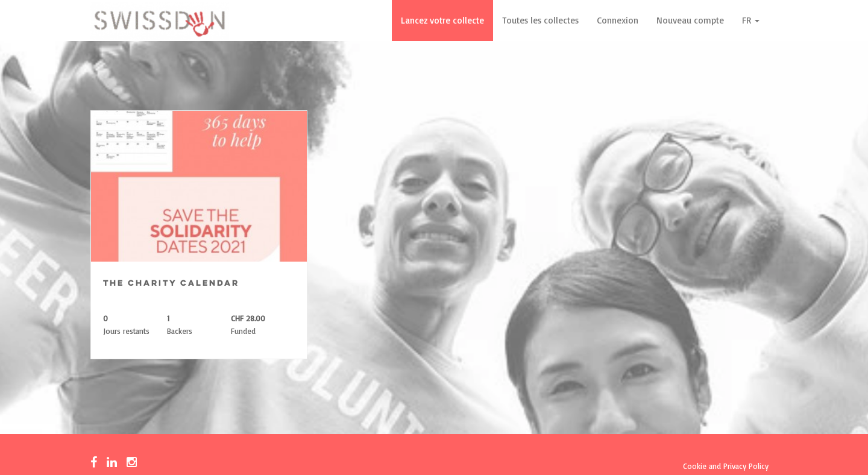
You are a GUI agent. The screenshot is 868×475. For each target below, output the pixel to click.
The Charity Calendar (171, 284)
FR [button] (751, 20)
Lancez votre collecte (442, 20)
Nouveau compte (690, 20)
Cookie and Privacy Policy (726, 466)
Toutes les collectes (540, 20)
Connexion (618, 20)
